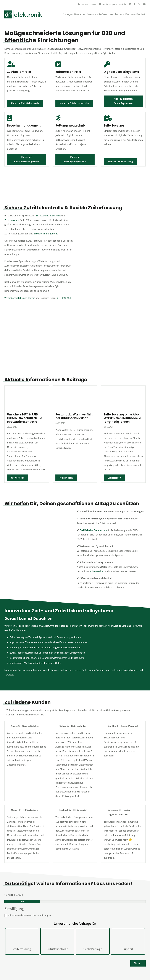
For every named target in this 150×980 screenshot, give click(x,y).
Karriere (127, 14)
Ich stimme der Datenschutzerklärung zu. (30, 915)
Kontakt (140, 14)
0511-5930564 (64, 298)
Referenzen (97, 14)
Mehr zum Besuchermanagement (27, 159)
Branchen (67, 14)
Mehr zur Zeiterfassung (120, 161)
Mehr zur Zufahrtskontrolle (74, 103)
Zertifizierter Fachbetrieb (93, 530)
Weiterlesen (18, 478)
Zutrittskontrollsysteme (48, 216)
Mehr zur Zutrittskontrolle (25, 103)
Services (82, 14)
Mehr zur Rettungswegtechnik (75, 159)
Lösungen (52, 14)
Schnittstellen (97, 571)
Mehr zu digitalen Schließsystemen (123, 101)
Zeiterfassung (12, 220)
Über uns (113, 14)
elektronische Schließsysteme (25, 658)
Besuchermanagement (46, 234)
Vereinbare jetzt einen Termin (20, 298)
